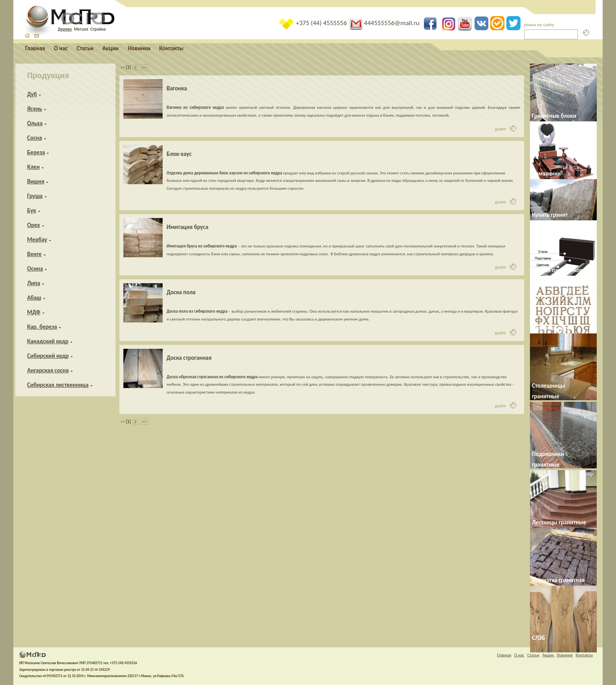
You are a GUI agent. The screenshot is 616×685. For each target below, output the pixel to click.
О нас (61, 48)
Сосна (35, 138)
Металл (81, 29)
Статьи (85, 48)
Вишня (36, 181)
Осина (35, 269)
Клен (33, 167)
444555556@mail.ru (385, 23)
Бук (32, 211)
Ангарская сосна (48, 370)
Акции (111, 48)
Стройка (98, 29)
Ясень (35, 109)
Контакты (171, 48)
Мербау (37, 240)
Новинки (139, 48)
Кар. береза (42, 327)
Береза (36, 152)
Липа (34, 283)
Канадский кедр (48, 341)
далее (505, 128)
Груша (35, 196)
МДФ (34, 312)
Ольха (35, 123)
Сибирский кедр (48, 356)
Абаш (34, 298)
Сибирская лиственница (58, 385)
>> (144, 67)
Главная (35, 48)
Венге (34, 254)
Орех (34, 225)
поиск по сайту (539, 25)
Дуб (32, 94)
